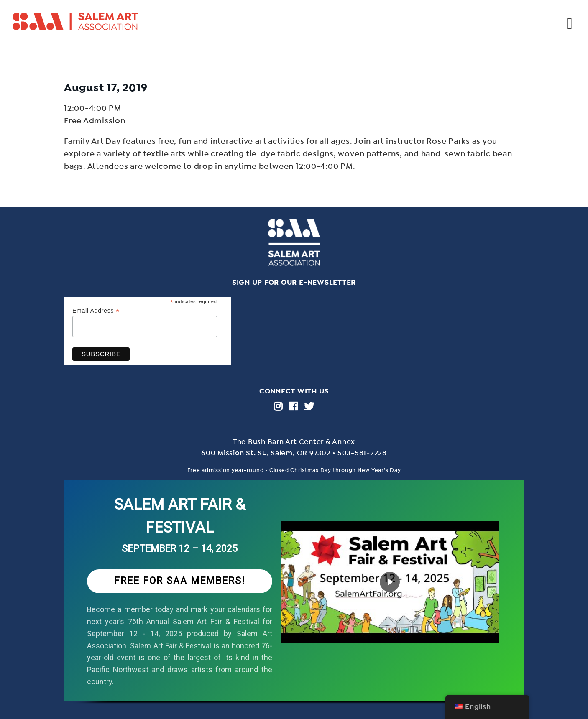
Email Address (96, 311)
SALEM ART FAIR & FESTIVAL (180, 516)
